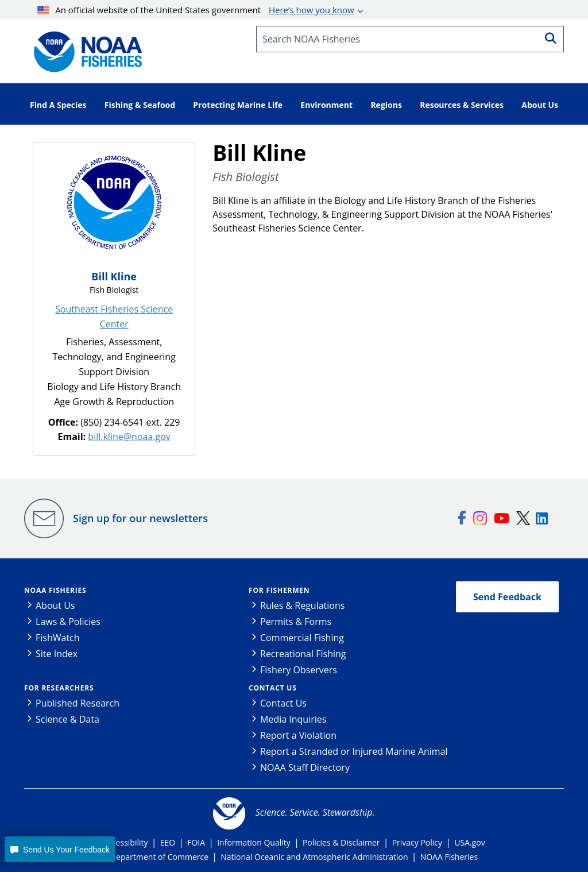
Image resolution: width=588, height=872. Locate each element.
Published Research (78, 703)
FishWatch (58, 638)
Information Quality (254, 842)
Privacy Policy (417, 842)
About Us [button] (540, 105)
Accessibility (125, 842)
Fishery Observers (299, 670)
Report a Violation (298, 735)
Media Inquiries (293, 719)
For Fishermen (279, 590)
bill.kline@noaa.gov (129, 437)
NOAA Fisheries (55, 590)
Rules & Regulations (302, 605)
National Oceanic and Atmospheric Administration (314, 857)
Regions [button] (386, 105)
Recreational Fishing (303, 654)
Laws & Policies (68, 622)
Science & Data (67, 719)
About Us (55, 605)
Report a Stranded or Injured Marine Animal (354, 751)
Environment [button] (326, 105)
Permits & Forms (296, 622)
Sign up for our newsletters (140, 518)
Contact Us (273, 688)
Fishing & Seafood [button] (140, 105)
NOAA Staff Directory (305, 767)
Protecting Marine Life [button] (238, 105)
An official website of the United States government (196, 10)
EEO (168, 842)
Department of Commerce (159, 857)
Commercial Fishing (302, 638)
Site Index (57, 654)
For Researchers (59, 688)
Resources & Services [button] (462, 105)
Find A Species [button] (58, 105)
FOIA (196, 842)
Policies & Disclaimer (341, 842)
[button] (60, 849)
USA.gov (469, 842)
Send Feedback (507, 597)
